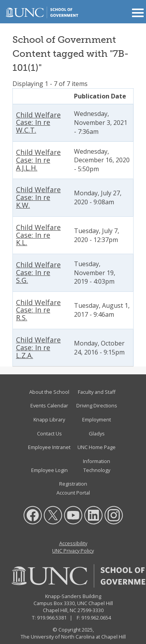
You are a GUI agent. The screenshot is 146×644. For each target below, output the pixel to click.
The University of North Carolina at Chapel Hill (73, 637)
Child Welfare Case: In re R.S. (38, 310)
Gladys (97, 433)
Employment (97, 419)
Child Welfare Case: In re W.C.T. (38, 123)
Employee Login (49, 470)
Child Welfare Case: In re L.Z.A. (38, 347)
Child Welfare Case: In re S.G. (38, 272)
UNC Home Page (97, 447)
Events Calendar (49, 405)
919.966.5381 (52, 618)
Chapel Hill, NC (60, 610)
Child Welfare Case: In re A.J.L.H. (38, 160)
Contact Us (49, 433)
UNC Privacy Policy (73, 551)
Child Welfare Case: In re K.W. (38, 197)
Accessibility (73, 543)
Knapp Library (49, 419)
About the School (49, 392)
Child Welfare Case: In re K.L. (38, 235)
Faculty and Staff (97, 392)
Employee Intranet (49, 447)
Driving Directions (97, 405)
